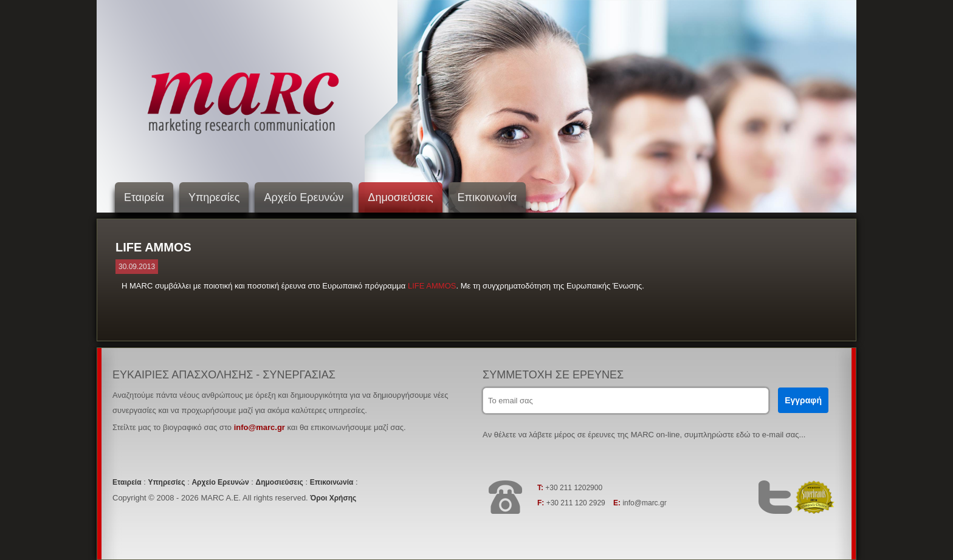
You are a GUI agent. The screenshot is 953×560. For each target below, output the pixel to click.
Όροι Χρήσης (333, 498)
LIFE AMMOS (432, 286)
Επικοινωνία (487, 197)
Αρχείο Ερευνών (304, 197)
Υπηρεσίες (214, 197)
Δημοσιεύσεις (400, 197)
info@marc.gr (260, 427)
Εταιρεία (144, 197)
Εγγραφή (803, 400)
